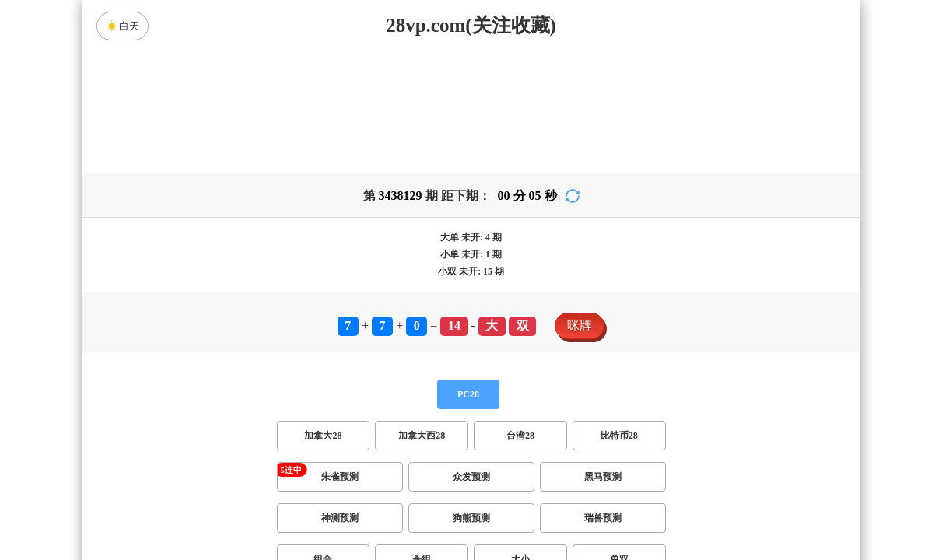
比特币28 (619, 436)
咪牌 (580, 325)
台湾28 (520, 436)
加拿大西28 (422, 436)
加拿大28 (323, 436)
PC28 (468, 394)
